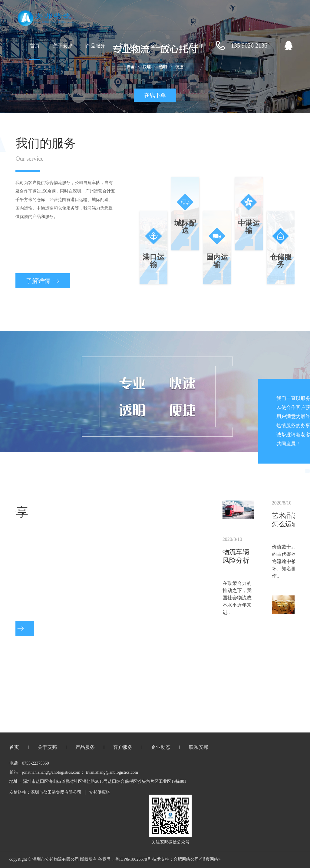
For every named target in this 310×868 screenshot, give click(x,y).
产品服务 (95, 46)
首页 (35, 46)
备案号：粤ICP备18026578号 (125, 859)
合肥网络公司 (186, 859)
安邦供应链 (100, 792)
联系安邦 (193, 46)
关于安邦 (63, 46)
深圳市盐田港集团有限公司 (56, 792)
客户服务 (128, 46)
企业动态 (161, 46)
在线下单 (155, 95)
